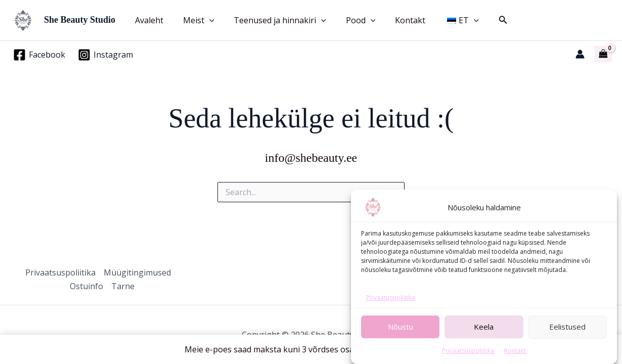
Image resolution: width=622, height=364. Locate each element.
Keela (484, 335)
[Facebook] (39, 55)
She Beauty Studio (80, 20)
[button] (204, 20)
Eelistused (567, 335)
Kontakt (515, 359)
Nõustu (401, 335)
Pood (349, 20)
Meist (194, 20)
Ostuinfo (86, 286)
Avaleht (148, 20)
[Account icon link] (580, 54)
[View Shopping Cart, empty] (603, 54)
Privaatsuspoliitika (468, 359)
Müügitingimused (137, 272)
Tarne (123, 286)
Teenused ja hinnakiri (272, 20)
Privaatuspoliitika (391, 306)
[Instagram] (106, 55)
